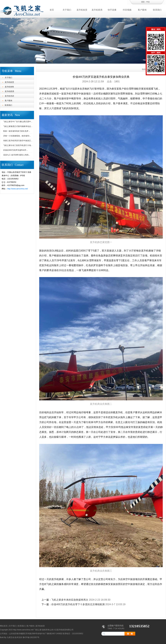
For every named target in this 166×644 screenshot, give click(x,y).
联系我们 (157, 10)
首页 (52, 10)
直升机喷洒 (97, 10)
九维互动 (10, 637)
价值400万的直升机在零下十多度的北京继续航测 (78, 604)
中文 (148, 2)
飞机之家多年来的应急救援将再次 (70, 600)
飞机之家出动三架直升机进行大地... (18, 145)
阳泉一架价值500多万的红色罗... (17, 131)
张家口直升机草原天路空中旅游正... (18, 141)
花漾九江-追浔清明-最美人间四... (17, 155)
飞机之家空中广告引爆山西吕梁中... (18, 122)
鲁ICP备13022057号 (31, 637)
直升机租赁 (82, 10)
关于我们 (67, 10)
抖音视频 (127, 10)
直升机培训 (9, 96)
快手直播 (112, 10)
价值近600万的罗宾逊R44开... (16, 150)
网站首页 (4, 626)
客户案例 (142, 10)
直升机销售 (9, 87)
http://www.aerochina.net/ (18, 189)
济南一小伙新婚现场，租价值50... (17, 136)
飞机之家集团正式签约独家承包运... (18, 126)
